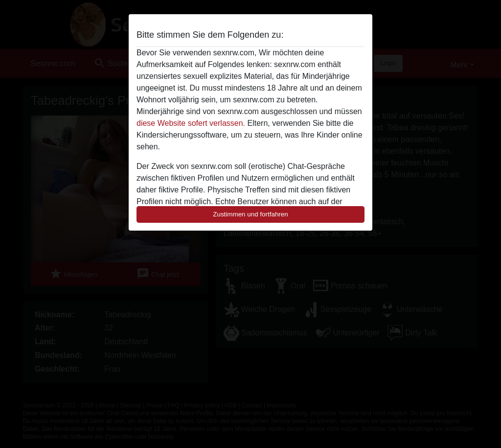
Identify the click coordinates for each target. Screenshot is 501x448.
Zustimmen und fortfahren (250, 214)
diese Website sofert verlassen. (191, 123)
